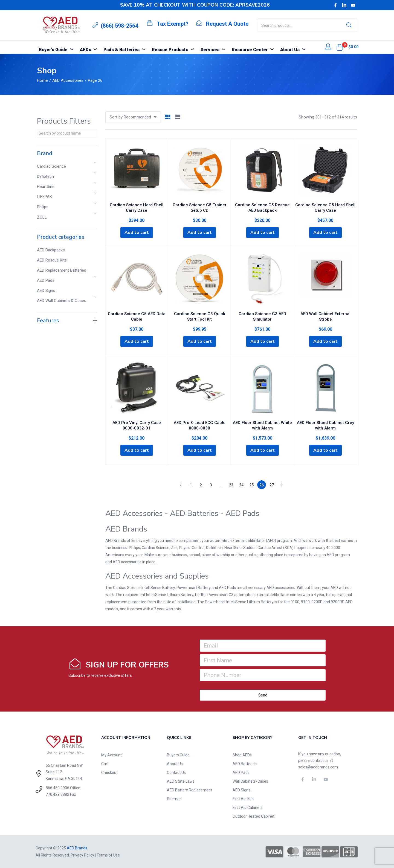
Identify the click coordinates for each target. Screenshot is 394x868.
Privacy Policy (82, 855)
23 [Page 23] (231, 485)
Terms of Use (108, 855)
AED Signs (46, 291)
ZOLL (42, 217)
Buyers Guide (178, 755)
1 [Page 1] (191, 485)
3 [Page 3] (211, 485)
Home (42, 80)
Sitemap (174, 799)
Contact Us (176, 773)
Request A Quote (227, 24)
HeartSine (46, 187)
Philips (43, 207)
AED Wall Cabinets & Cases (62, 301)
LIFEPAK (44, 197)
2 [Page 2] (201, 485)
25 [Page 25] (251, 485)
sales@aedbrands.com (318, 767)
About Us (175, 764)
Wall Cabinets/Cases (250, 781)
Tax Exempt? (173, 24)
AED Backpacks (51, 250)
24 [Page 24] (241, 485)
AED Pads (46, 280)
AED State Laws (181, 781)
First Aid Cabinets (248, 808)
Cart (105, 764)
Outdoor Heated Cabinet (254, 816)
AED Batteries (245, 764)
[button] (340, 47)
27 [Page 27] (272, 485)
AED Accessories (68, 80)
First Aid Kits (243, 799)
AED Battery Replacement (189, 790)
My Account (111, 755)
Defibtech (45, 176)
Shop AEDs (242, 755)
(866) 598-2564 (119, 26)
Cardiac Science (51, 166)
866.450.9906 (57, 788)
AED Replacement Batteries (62, 270)
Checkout (109, 773)
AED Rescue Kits (52, 260)
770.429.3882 (57, 794)
